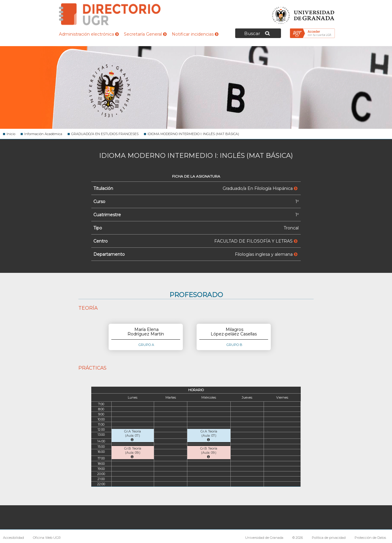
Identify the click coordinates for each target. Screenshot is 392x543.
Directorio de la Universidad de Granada (110, 14)
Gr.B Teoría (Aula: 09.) (133, 452)
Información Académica (43, 134)
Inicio (11, 134)
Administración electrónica (89, 34)
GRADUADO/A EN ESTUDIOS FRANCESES (105, 134)
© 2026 (298, 538)
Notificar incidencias (195, 34)
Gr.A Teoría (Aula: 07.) (133, 435)
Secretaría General (145, 34)
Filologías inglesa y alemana (266, 254)
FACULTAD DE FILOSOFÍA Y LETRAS (256, 241)
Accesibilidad (13, 538)
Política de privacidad (329, 538)
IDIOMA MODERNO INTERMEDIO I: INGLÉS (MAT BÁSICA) (193, 134)
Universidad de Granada (303, 14)
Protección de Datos (370, 538)
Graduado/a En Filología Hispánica (260, 188)
